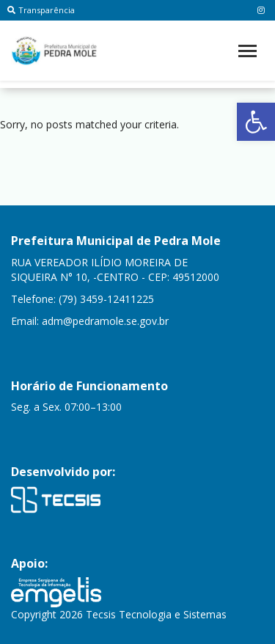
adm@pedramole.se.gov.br (105, 321)
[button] (256, 122)
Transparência (41, 10)
